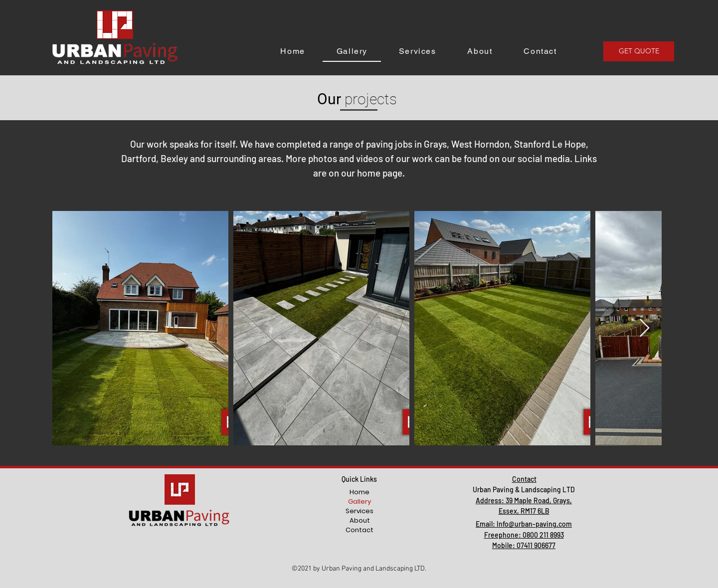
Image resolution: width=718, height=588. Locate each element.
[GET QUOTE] (639, 51)
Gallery (359, 501)
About (360, 520)
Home (359, 492)
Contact (359, 530)
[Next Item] (644, 328)
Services (359, 511)
